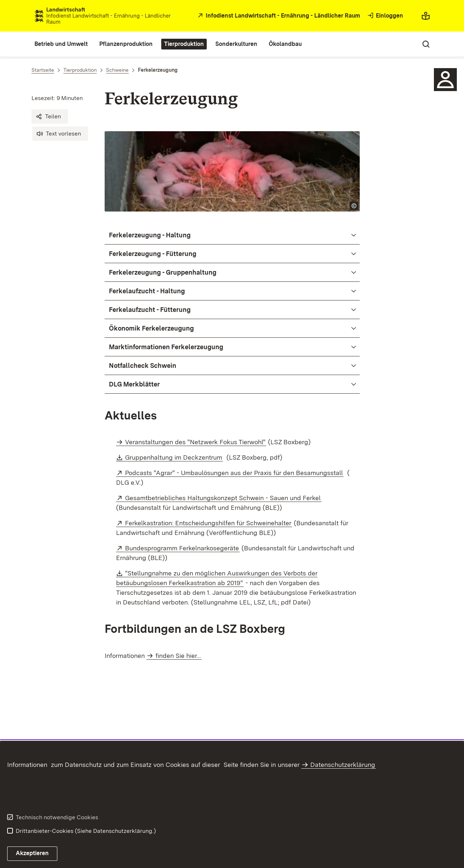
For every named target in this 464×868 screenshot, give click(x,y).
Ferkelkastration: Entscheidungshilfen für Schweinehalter (209, 523)
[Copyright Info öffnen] (354, 206)
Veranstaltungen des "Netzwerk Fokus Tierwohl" (195, 442)
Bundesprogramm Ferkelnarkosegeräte (182, 548)
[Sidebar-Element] (445, 80)
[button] (50, 117)
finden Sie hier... (178, 656)
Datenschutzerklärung (343, 765)
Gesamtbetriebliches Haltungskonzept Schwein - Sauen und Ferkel (223, 498)
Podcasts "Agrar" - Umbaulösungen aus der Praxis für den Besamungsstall (234, 473)
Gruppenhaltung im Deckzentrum (174, 457)
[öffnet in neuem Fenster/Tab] (278, 16)
